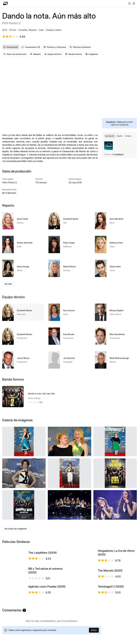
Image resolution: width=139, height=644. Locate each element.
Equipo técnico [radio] (53, 54)
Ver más (8, 284)
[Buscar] (129, 4)
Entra (120, 122)
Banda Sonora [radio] (74, 54)
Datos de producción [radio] (15, 54)
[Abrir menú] (134, 4)
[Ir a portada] (5, 4)
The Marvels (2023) (110, 599)
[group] (69, 47)
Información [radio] (11, 47)
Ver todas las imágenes (16, 529)
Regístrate (111, 122)
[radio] (110, 136)
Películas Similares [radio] (80, 47)
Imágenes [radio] (92, 54)
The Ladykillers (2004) (42, 562)
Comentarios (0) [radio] (31, 47)
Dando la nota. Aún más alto (41, 394)
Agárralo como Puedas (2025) (47, 636)
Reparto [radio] (35, 54)
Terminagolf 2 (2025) (111, 636)
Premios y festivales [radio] (55, 47)
